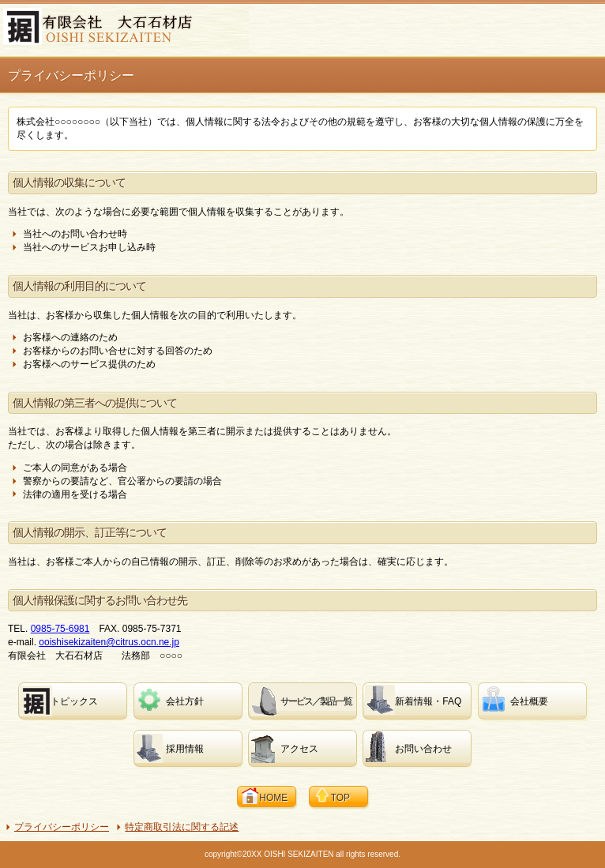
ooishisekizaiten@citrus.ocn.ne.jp (109, 642)
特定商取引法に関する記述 (182, 827)
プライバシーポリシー (62, 827)
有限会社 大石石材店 (126, 28)
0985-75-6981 (60, 629)
